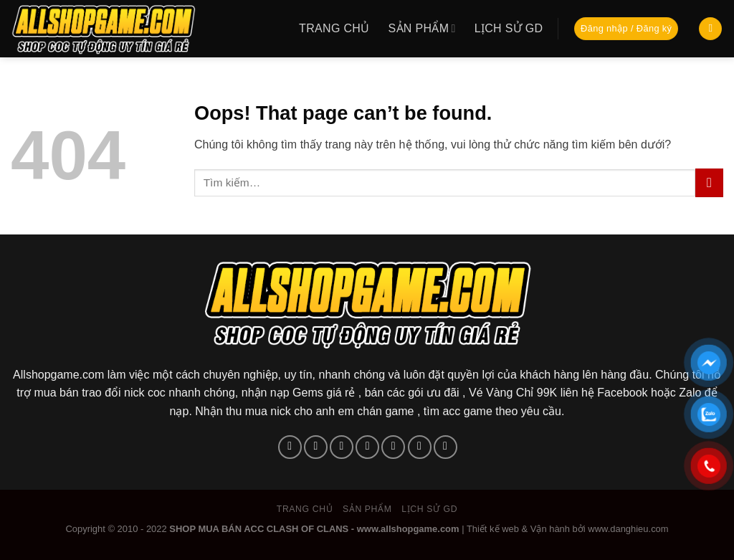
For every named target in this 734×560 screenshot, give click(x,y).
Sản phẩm (422, 28)
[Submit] (709, 182)
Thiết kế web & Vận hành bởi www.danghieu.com (568, 529)
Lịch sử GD (509, 28)
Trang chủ (334, 28)
